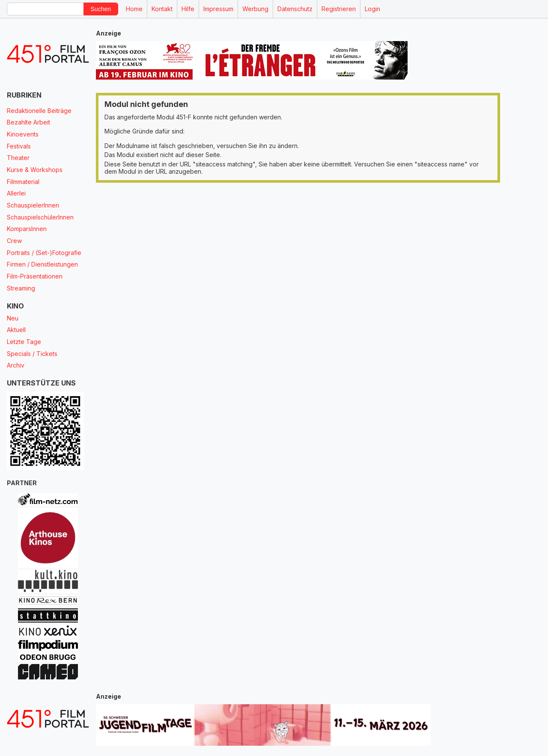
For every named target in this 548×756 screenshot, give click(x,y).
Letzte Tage (24, 342)
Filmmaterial (23, 182)
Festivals (19, 146)
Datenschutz (295, 9)
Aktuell (16, 330)
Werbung (255, 9)
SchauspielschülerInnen (40, 217)
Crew (14, 241)
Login (372, 9)
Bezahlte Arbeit (28, 122)
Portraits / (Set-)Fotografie (44, 253)
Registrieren (339, 9)
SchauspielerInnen (33, 205)
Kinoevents (23, 134)
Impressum (218, 9)
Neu (13, 318)
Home (134, 9)
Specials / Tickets (32, 354)
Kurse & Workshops (35, 170)
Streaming (21, 288)
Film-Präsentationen (35, 276)
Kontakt (162, 9)
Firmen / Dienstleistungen (42, 264)
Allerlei (16, 193)
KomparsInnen (27, 229)
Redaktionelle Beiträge (39, 111)
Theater (18, 158)
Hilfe (188, 9)
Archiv (16, 365)
